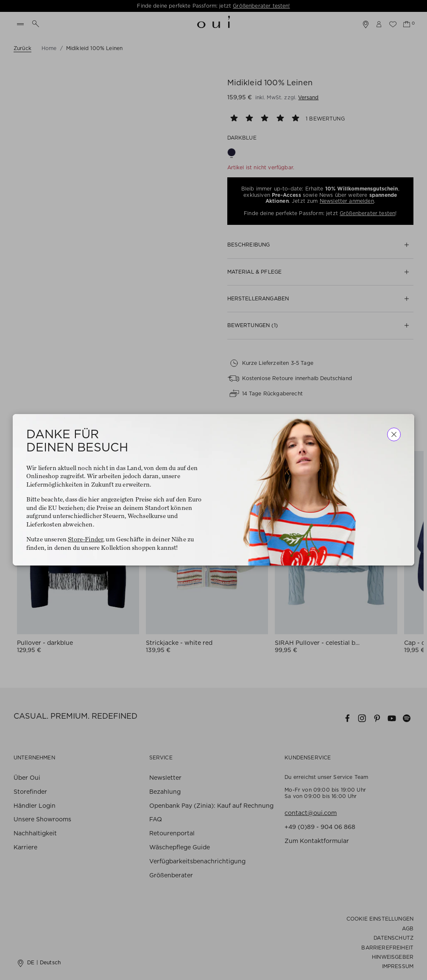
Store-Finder (85, 540)
